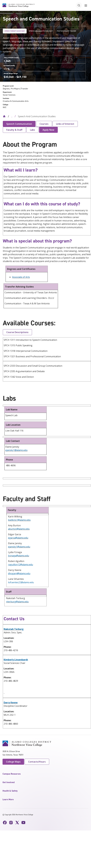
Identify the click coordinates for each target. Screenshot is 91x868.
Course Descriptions (17, 332)
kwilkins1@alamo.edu (19, 520)
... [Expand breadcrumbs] (12, 116)
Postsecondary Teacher (66, 31)
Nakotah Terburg (14, 629)
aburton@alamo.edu (19, 529)
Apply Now (48, 130)
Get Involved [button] (9, 782)
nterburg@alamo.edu (17, 602)
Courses (44, 124)
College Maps (13, 762)
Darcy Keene (11, 703)
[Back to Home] (4, 116)
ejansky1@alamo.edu (16, 450)
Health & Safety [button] (10, 791)
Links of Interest (65, 124)
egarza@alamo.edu (18, 538)
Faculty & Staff (14, 130)
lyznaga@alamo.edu (19, 556)
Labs (32, 130)
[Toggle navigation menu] (86, 5)
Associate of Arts (21, 277)
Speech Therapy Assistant (15, 31)
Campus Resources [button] (12, 774)
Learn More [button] (8, 799)
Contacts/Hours (37, 762)
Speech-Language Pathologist (41, 31)
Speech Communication (19, 124)
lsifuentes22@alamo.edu (21, 582)
